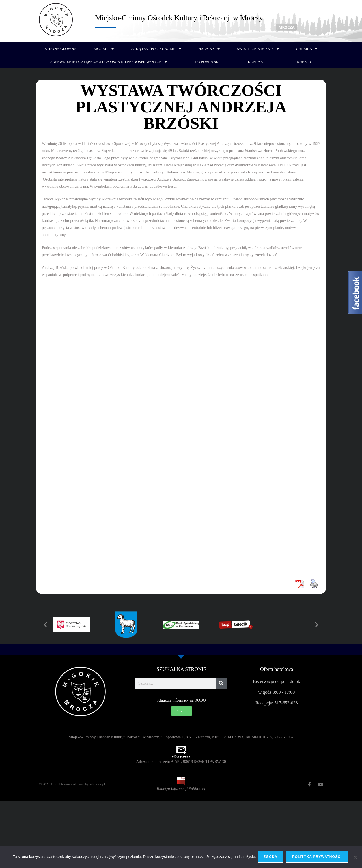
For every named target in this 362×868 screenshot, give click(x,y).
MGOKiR (104, 49)
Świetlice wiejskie (258, 49)
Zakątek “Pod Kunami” (156, 49)
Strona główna (61, 49)
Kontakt (257, 62)
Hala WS (209, 49)
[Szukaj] (221, 683)
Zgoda (272, 858)
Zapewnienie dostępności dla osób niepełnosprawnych (109, 62)
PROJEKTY (302, 62)
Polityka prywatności (318, 858)
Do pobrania (207, 62)
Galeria (307, 49)
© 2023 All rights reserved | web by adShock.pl (77, 784)
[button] (45, 625)
